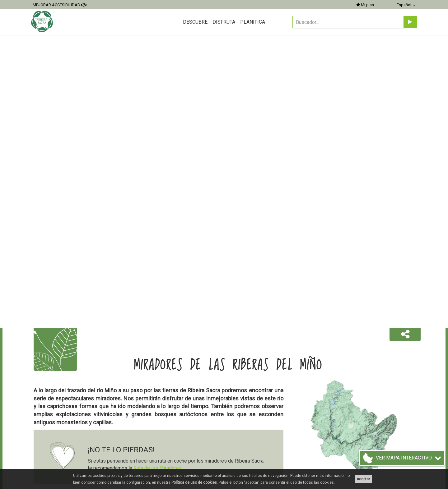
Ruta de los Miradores (158, 468)
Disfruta (224, 22)
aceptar (363, 479)
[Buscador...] (348, 22)
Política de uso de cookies (194, 482)
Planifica (253, 22)
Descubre (195, 22)
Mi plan (365, 5)
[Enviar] (410, 22)
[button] (405, 334)
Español (406, 5)
